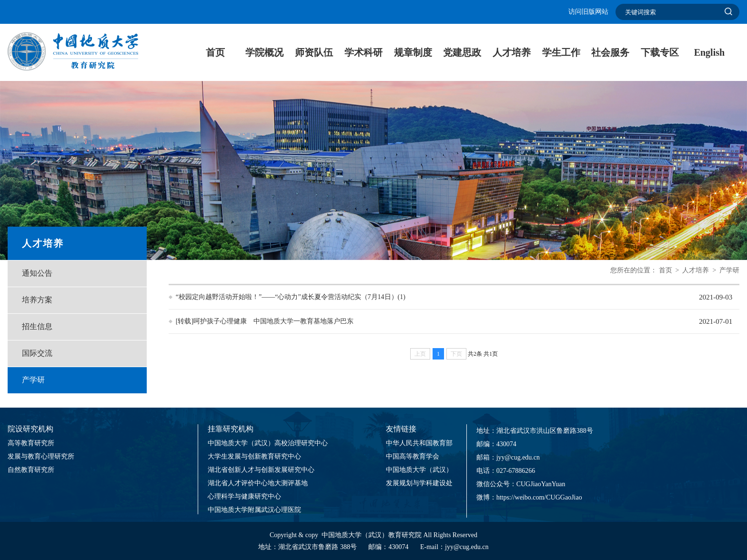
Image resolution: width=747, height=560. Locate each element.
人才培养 (512, 52)
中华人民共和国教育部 (419, 443)
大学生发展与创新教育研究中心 (254, 456)
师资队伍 (314, 52)
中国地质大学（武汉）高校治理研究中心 (268, 443)
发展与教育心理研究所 (41, 456)
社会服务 (610, 52)
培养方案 (37, 300)
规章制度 (413, 52)
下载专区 (660, 52)
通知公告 (37, 273)
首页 (215, 52)
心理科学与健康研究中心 (244, 496)
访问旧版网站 (588, 12)
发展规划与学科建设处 (419, 483)
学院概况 (264, 52)
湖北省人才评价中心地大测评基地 (258, 483)
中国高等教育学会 (413, 456)
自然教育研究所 (31, 470)
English (709, 52)
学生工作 (561, 52)
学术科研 (363, 52)
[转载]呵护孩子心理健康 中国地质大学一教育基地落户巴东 (265, 321)
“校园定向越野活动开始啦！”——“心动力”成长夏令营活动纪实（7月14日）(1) (291, 297)
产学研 (33, 380)
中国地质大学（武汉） (419, 470)
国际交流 (37, 353)
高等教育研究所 (31, 443)
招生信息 (37, 326)
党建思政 (462, 52)
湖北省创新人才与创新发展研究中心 (261, 470)
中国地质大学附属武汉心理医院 (254, 510)
